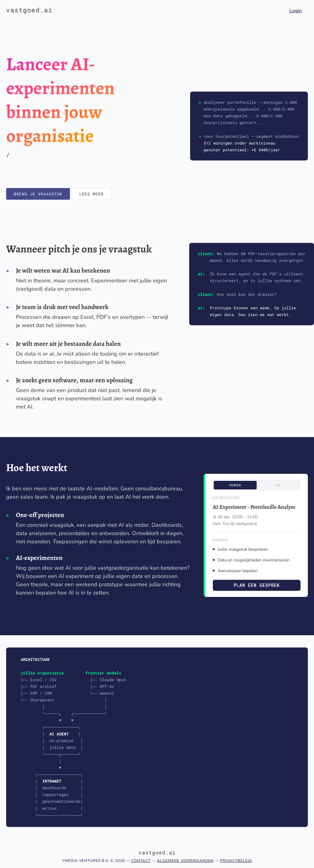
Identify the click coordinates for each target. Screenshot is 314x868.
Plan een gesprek (257, 585)
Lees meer (91, 194)
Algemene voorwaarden (185, 861)
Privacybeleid (236, 861)
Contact (141, 861)
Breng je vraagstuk (38, 194)
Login (296, 11)
